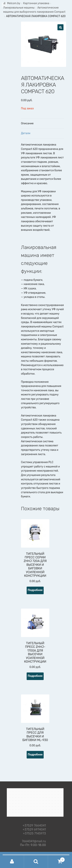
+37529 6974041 (34, 830)
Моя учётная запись (12, 862)
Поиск (36, 862)
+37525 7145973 (34, 834)
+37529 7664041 (34, 826)
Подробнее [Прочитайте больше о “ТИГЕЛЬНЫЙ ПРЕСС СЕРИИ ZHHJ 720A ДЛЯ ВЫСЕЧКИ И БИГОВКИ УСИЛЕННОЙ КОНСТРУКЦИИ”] (35, 590)
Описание (27, 123)
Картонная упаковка (36, 3)
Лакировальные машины (19, 8)
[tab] (42, 124)
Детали (26, 133)
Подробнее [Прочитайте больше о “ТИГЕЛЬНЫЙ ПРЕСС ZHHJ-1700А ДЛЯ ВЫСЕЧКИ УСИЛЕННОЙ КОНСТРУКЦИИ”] (35, 676)
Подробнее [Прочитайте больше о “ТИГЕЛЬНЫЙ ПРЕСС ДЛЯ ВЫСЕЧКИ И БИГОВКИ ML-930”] (35, 755)
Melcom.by (14, 3)
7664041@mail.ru (34, 841)
